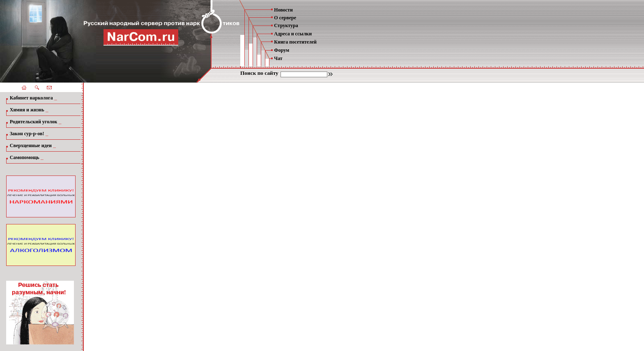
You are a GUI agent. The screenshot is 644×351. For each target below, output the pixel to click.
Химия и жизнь (27, 110)
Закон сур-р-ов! (27, 134)
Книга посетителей (295, 42)
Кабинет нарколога (31, 98)
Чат (278, 58)
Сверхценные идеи (31, 145)
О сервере (285, 18)
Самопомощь (25, 157)
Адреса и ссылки (293, 34)
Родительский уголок (34, 122)
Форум (282, 50)
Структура (286, 25)
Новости (283, 10)
